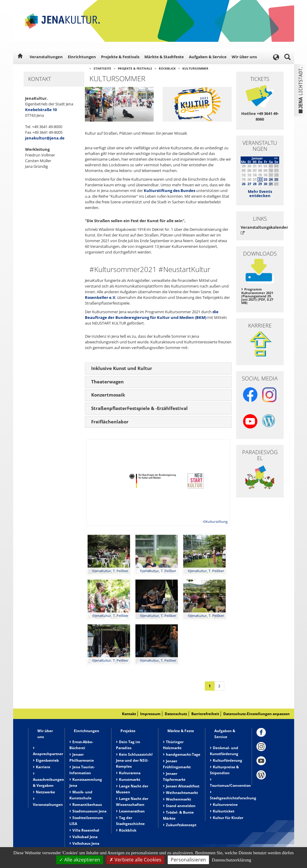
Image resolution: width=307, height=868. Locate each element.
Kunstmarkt (130, 779)
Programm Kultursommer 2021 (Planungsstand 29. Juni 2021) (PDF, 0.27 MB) (257, 296)
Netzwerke (45, 792)
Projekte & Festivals (120, 57)
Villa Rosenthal (86, 830)
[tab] (158, 368)
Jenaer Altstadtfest (183, 786)
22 (260, 179)
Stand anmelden (181, 806)
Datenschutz (176, 714)
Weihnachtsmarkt (182, 793)
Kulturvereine (225, 805)
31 (271, 184)
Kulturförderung (227, 760)
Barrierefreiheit (205, 714)
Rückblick (167, 68)
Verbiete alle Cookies (135, 860)
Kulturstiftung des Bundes (169, 191)
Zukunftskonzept (181, 825)
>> (276, 158)
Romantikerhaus (87, 805)
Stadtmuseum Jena (89, 811)
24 (271, 179)
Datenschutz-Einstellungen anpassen (256, 714)
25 (276, 179)
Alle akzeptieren (80, 860)
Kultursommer (195, 68)
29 (260, 184)
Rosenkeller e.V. (101, 297)
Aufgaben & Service (208, 57)
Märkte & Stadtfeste (164, 57)
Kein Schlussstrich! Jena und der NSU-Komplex (134, 760)
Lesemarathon (132, 811)
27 (249, 184)
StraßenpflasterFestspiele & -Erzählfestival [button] (139, 408)
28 (255, 184)
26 (244, 184)
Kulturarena (130, 773)
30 (265, 184)
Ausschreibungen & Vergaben (48, 782)
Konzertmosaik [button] (108, 395)
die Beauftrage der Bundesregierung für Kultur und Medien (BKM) (152, 315)
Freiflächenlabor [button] (110, 422)
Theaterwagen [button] (107, 382)
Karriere (43, 767)
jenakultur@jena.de (45, 138)
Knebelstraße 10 (41, 110)
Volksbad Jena (85, 837)
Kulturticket (224, 811)
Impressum (150, 714)
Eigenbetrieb (47, 760)
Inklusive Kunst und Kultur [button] (122, 368)
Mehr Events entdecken (260, 193)
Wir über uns (244, 57)
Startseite (102, 68)
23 (265, 179)
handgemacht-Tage (183, 754)
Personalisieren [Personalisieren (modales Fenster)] (188, 860)
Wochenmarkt (178, 799)
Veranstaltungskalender (260, 230)
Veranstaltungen (46, 57)
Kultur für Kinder (228, 818)
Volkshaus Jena (86, 843)
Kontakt (129, 714)
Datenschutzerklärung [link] (232, 860)
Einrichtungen (82, 57)
